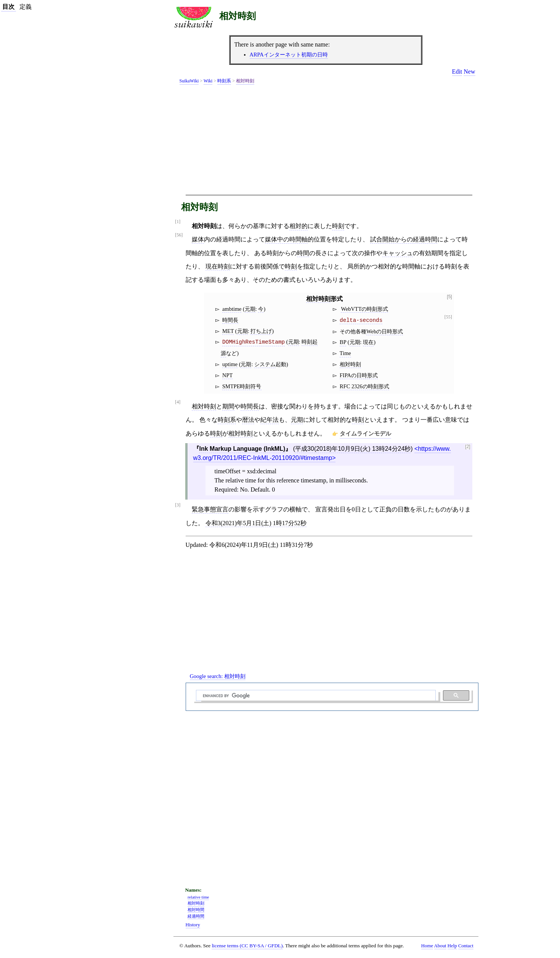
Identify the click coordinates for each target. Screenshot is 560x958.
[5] (449, 297)
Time (345, 353)
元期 (250, 309)
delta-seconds (361, 320)
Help (452, 946)
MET (228, 331)
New (469, 72)
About (440, 946)
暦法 (248, 420)
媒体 (198, 239)
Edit (457, 72)
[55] (448, 317)
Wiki (208, 81)
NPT (227, 375)
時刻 (338, 226)
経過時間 (196, 916)
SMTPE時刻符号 (242, 386)
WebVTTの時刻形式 (364, 309)
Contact (466, 946)
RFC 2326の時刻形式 (364, 386)
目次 (8, 7)
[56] (179, 235)
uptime (230, 364)
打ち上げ (261, 331)
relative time (198, 897)
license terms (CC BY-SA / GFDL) (247, 946)
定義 (26, 7)
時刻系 (224, 81)
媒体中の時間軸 (286, 239)
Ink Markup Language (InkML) (242, 449)
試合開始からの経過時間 (404, 239)
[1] (178, 222)
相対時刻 (237, 16)
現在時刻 (218, 266)
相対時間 (196, 910)
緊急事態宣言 (210, 509)
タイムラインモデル (365, 433)
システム (265, 364)
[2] (468, 447)
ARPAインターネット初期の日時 (289, 55)
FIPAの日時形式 (359, 375)
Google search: (218, 676)
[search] (315, 696)
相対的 (298, 226)
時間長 (230, 320)
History (193, 925)
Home (427, 946)
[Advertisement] (329, 141)
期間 (228, 406)
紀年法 (270, 420)
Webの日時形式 (385, 331)
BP (343, 342)
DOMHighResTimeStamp (254, 342)
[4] (178, 402)
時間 (303, 253)
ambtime (232, 309)
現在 (368, 342)
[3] (178, 505)
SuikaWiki (189, 81)
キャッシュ (398, 253)
